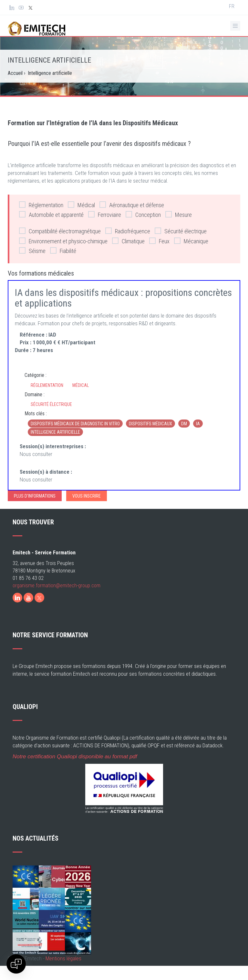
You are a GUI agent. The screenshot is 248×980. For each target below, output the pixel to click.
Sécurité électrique (181, 231)
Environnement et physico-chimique (63, 241)
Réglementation (41, 205)
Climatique (128, 241)
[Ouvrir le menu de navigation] (235, 26)
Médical (81, 205)
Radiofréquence (128, 231)
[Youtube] (28, 598)
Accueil (15, 73)
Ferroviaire (105, 214)
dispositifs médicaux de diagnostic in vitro (75, 424)
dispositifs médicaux (150, 424)
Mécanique (191, 241)
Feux (159, 241)
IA (198, 424)
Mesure (179, 214)
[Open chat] (16, 964)
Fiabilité (63, 251)
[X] (39, 598)
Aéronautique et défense (132, 205)
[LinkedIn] (17, 598)
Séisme (32, 251)
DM (184, 424)
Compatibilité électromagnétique (60, 231)
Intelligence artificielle (55, 432)
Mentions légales (63, 958)
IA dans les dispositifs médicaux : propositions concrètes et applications (123, 298)
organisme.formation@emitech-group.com (57, 586)
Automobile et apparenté (51, 214)
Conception (143, 214)
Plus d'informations (35, 496)
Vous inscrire (87, 496)
